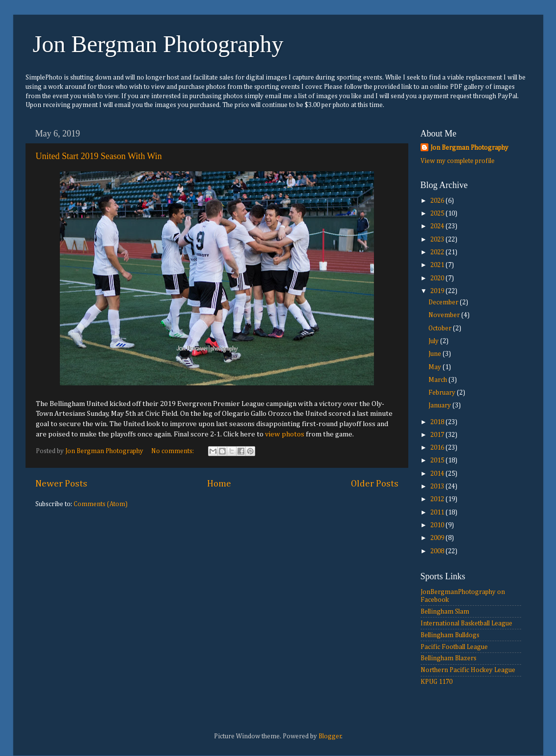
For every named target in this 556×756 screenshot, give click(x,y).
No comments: (173, 451)
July (434, 341)
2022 (438, 252)
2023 (438, 240)
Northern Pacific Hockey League (468, 670)
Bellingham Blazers (449, 658)
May (436, 367)
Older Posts (375, 484)
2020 (438, 278)
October (441, 328)
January (440, 405)
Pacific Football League (454, 647)
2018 (438, 422)
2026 (438, 201)
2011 (438, 513)
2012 (438, 499)
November (445, 315)
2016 (438, 448)
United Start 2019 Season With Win (99, 156)
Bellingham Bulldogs (450, 635)
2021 (438, 265)
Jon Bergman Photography (158, 44)
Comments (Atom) (101, 504)
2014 (438, 474)
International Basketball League (466, 623)
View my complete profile (458, 161)
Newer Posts (61, 484)
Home (219, 484)
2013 (438, 486)
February (443, 393)
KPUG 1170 (437, 682)
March (438, 380)
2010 (438, 525)
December (444, 302)
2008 (438, 551)
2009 (438, 538)
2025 (438, 214)
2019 (438, 291)
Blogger (330, 736)
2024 (438, 226)
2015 (438, 460)
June (436, 354)
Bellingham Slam (445, 612)
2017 (438, 435)
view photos (285, 434)
